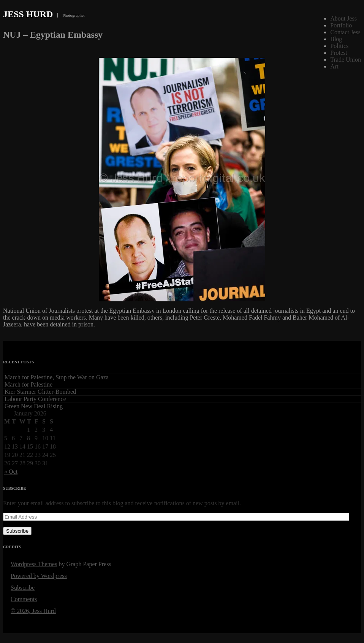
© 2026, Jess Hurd (33, 611)
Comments (24, 599)
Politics (339, 46)
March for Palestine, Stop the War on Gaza (57, 377)
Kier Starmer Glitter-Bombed (40, 392)
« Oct (11, 472)
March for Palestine (28, 384)
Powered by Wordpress (39, 576)
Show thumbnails (316, 53)
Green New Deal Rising (34, 406)
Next (357, 53)
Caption (333, 53)
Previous (350, 53)
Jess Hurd (28, 14)
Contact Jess (345, 32)
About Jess (343, 18)
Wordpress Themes (34, 564)
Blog (336, 39)
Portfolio (341, 25)
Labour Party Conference (35, 399)
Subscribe (17, 531)
